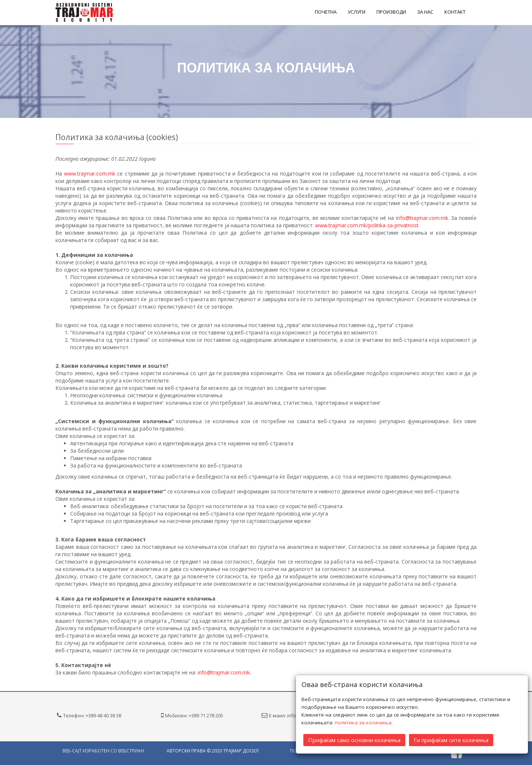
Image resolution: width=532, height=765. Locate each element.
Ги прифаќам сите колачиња (451, 740)
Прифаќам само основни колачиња (354, 740)
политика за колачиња (363, 722)
